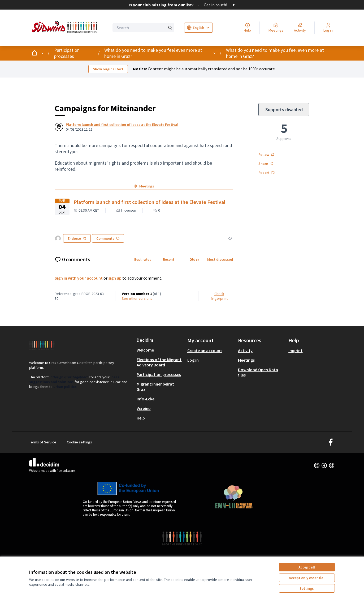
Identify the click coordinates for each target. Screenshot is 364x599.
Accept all (307, 567)
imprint (295, 350)
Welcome (145, 350)
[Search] (143, 28)
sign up (115, 278)
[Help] (247, 28)
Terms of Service (43, 442)
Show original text (108, 69)
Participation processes (67, 53)
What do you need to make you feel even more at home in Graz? (153, 53)
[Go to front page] (66, 28)
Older (194, 259)
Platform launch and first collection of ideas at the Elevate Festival (122, 125)
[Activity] (300, 28)
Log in (193, 360)
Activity (245, 350)
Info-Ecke (146, 399)
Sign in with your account (79, 278)
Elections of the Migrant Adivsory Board (159, 362)
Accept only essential (307, 578)
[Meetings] (276, 28)
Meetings (246, 360)
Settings (307, 588)
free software (66, 471)
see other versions (137, 298)
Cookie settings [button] (79, 442)
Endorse (77, 238)
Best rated (143, 259)
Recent (169, 259)
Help (141, 418)
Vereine (144, 408)
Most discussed (220, 259)
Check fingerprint (219, 296)
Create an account (205, 350)
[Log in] (328, 28)
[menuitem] (160, 350)
